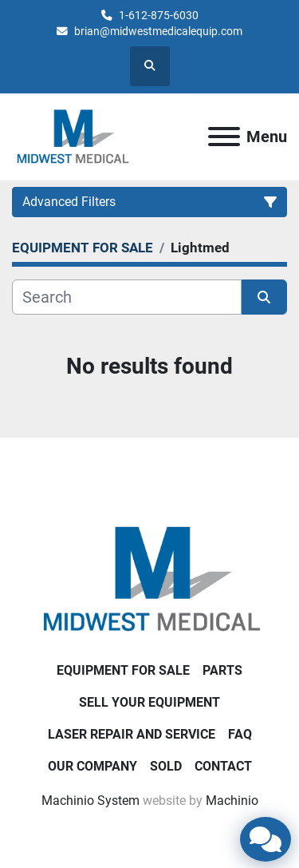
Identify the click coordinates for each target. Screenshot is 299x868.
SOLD (166, 766)
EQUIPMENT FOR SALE (123, 670)
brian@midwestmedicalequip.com (158, 31)
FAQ (240, 734)
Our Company (92, 766)
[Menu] (224, 137)
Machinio (232, 801)
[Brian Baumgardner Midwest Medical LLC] (150, 579)
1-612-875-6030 (159, 15)
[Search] (127, 297)
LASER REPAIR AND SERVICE (132, 734)
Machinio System (90, 801)
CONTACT (223, 766)
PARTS (222, 670)
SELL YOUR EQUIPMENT (149, 702)
